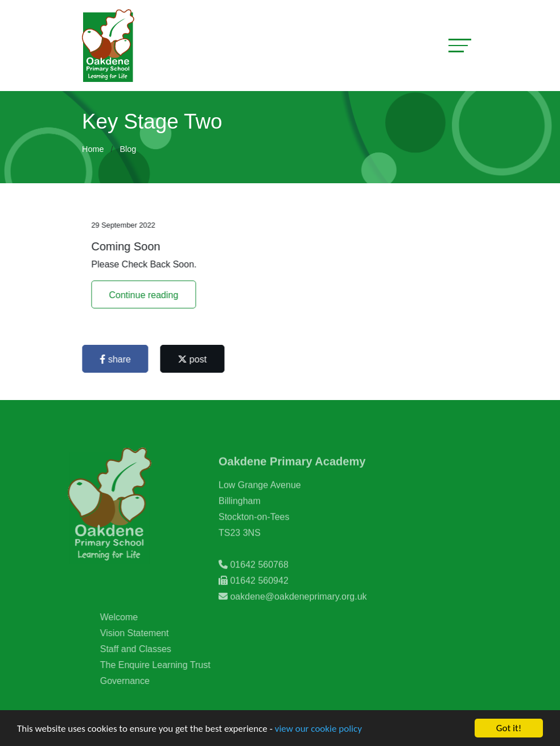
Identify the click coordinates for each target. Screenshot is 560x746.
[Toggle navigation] (460, 45)
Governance (139, 681)
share (117, 359)
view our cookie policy (318, 729)
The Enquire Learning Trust (169, 665)
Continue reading (145, 295)
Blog (128, 149)
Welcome (133, 617)
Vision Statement (148, 633)
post (194, 359)
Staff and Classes (149, 649)
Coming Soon (127, 246)
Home (93, 149)
